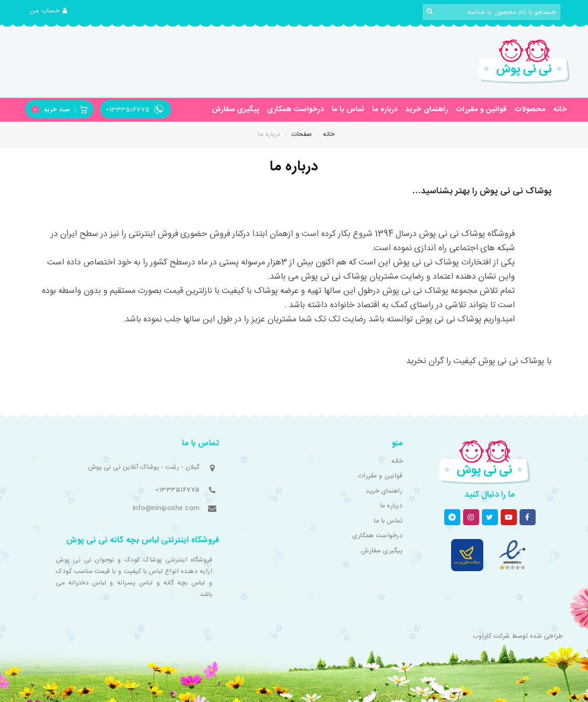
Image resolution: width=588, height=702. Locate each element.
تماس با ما (348, 110)
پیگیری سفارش (236, 110)
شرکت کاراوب (491, 636)
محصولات (530, 110)
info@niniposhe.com (166, 508)
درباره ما (385, 110)
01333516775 (178, 490)
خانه (560, 110)
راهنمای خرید (427, 110)
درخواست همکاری (295, 110)
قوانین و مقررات (481, 110)
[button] (49, 11)
